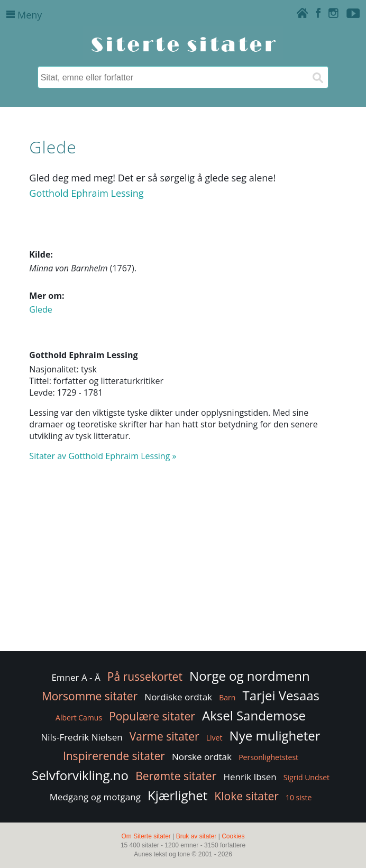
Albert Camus (79, 718)
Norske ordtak (202, 757)
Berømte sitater (176, 776)
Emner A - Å (76, 677)
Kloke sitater (246, 796)
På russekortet (145, 677)
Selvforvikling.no (80, 775)
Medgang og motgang (95, 797)
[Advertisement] (183, 564)
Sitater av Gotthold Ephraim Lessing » (103, 456)
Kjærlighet (177, 795)
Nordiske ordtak (178, 697)
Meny (24, 15)
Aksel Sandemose (254, 715)
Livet (214, 738)
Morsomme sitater (90, 696)
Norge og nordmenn (250, 676)
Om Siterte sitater (146, 836)
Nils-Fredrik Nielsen (81, 737)
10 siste (299, 797)
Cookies (233, 836)
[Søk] (317, 77)
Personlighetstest (268, 757)
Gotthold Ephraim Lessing (86, 193)
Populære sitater (152, 716)
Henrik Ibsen (250, 777)
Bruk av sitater (196, 836)
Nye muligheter (275, 735)
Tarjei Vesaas (281, 695)
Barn (227, 697)
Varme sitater (164, 736)
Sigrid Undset (306, 777)
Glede (40, 309)
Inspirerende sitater (114, 756)
